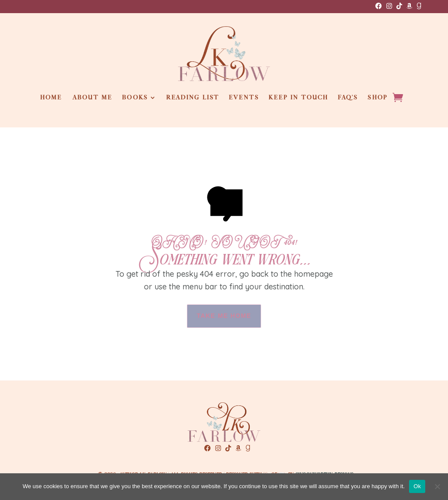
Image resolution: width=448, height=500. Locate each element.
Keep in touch (298, 98)
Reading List (193, 98)
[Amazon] (409, 6)
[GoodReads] (419, 6)
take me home (224, 316)
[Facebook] (379, 6)
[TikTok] (399, 6)
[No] (437, 486)
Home (51, 98)
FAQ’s (348, 98)
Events (244, 98)
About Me (93, 98)
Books (135, 98)
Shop (377, 98)
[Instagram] (389, 6)
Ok (417, 486)
